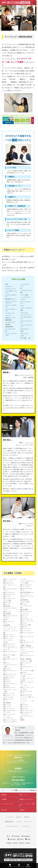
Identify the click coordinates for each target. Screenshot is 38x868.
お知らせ (19, 817)
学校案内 (4, 795)
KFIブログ (4, 810)
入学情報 (4, 799)
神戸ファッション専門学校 (9, 790)
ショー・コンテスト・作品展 (27, 805)
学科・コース (23, 795)
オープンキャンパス (7, 804)
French (15, 843)
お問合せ (22, 810)
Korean (27, 843)
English (9, 843)
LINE (27, 839)
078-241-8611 (18, 780)
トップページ (10, 817)
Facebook (15, 836)
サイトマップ (28, 822)
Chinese (21, 843)
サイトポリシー (26, 826)
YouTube (11, 839)
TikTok (20, 839)
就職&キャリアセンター (26, 799)
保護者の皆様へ (9, 822)
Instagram (26, 836)
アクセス (19, 822)
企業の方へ (27, 817)
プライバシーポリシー (12, 826)
